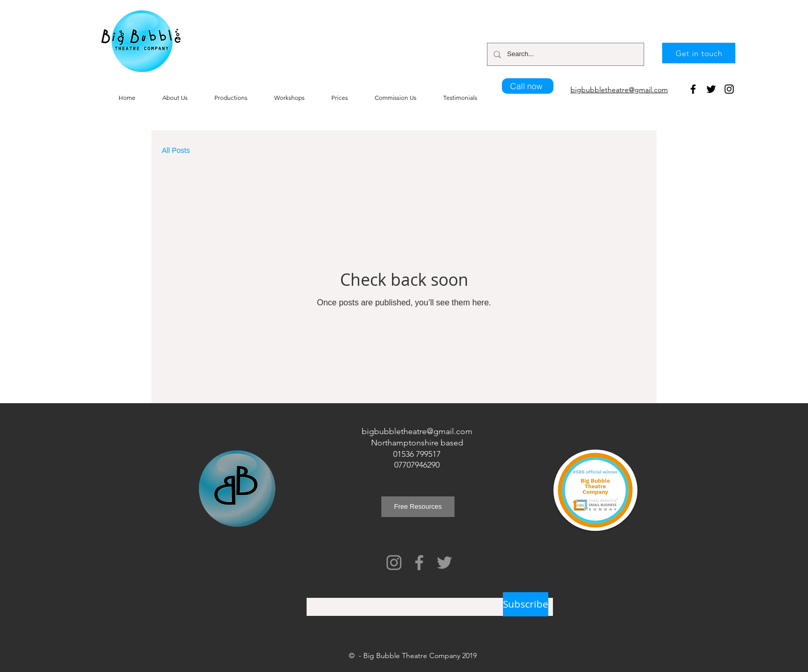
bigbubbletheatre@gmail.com (417, 431)
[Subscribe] (526, 604)
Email (315, 594)
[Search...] (565, 54)
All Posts (176, 150)
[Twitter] (711, 89)
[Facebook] (693, 89)
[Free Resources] (418, 507)
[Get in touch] (699, 53)
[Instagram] (729, 89)
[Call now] (528, 86)
